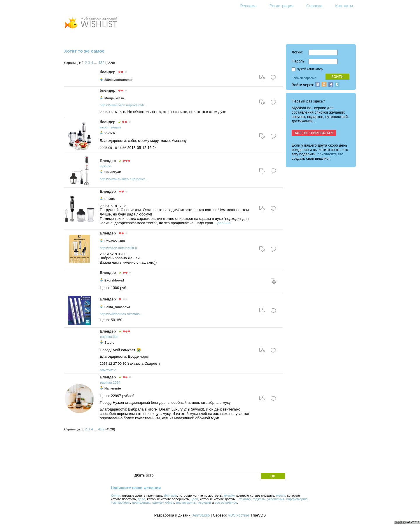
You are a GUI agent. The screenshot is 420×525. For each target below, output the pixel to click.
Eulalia (110, 199)
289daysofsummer (119, 80)
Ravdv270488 (115, 241)
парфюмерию (297, 499)
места (281, 496)
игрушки (205, 503)
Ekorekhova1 (114, 280)
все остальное (226, 503)
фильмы (170, 496)
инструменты (186, 503)
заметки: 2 (108, 370)
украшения (276, 499)
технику (245, 499)
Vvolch (110, 133)
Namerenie (113, 388)
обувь (170, 503)
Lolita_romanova (117, 307)
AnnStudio (201, 515)
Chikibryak (113, 172)
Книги (115, 496)
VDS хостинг (239, 515)
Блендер (108, 161)
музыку (229, 496)
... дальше (222, 223)
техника (115, 127)
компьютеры (120, 503)
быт (116, 337)
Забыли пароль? (304, 78)
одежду (158, 503)
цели (195, 499)
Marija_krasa (114, 98)
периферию (141, 503)
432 (101, 63)
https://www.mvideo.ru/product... (124, 179)
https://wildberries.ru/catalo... (121, 314)
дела (141, 499)
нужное (105, 166)
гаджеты (259, 499)
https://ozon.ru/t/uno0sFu (118, 248)
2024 (117, 383)
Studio (109, 343)
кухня (104, 127)
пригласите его (330, 154)
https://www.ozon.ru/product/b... (123, 105)
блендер (107, 72)
